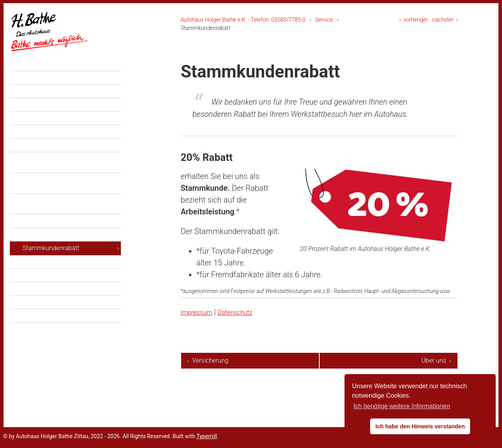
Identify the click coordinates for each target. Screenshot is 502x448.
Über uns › (436, 360)
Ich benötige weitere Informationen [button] (401, 406)
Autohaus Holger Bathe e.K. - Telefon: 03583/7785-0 (243, 20)
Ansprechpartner (45, 307)
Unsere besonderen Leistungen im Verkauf (69, 222)
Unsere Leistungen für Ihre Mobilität (59, 201)
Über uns (29, 280)
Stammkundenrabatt (51, 266)
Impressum (200, 312)
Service (324, 20)
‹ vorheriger (414, 20)
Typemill (207, 436)
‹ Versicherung (208, 360)
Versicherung (41, 253)
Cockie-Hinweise (45, 348)
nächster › (445, 20)
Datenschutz (247, 312)
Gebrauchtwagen (46, 150)
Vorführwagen (42, 136)
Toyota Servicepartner (53, 293)
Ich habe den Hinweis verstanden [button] (420, 426)
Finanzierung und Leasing (58, 239)
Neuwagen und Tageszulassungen (70, 123)
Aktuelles (30, 96)
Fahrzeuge (31, 109)
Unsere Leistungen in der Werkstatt (56, 180)
